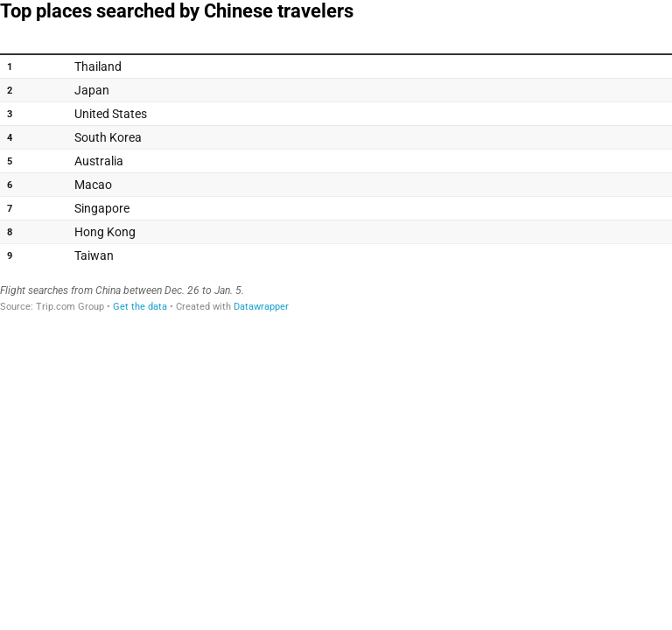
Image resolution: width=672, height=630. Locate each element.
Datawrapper (261, 307)
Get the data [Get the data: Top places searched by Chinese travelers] (140, 307)
